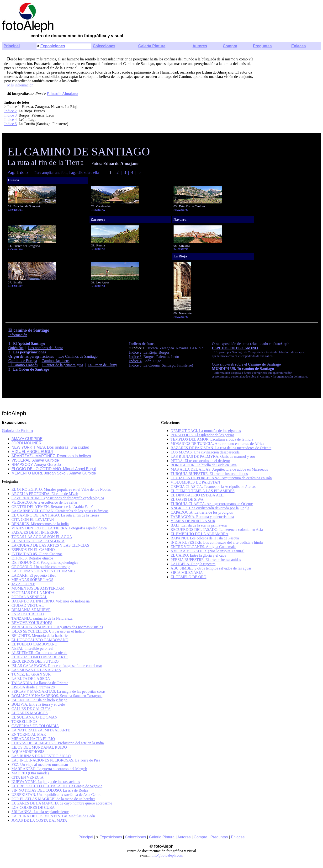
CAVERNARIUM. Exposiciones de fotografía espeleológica (58, 498)
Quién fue (16, 348)
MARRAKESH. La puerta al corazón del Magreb (49, 769)
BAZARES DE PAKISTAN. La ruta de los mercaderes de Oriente (221, 448)
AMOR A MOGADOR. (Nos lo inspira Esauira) (208, 551)
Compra (230, 46)
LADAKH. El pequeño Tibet (34, 575)
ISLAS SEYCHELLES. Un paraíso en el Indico (48, 631)
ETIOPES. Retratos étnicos (32, 558)
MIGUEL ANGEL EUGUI (32, 452)
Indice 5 (11, 124)
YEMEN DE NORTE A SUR (193, 521)
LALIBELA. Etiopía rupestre (193, 564)
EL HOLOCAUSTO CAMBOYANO (40, 640)
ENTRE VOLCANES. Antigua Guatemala (203, 547)
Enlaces (298, 46)
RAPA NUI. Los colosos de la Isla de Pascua (205, 538)
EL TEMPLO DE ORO (189, 577)
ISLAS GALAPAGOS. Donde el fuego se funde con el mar (57, 666)
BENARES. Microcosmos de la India (40, 524)
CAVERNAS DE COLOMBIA (35, 726)
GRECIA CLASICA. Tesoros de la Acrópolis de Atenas (213, 487)
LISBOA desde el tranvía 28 (33, 687)
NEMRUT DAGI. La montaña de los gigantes (206, 431)
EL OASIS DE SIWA (187, 499)
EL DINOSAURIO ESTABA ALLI (198, 495)
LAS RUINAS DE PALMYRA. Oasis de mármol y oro (213, 456)
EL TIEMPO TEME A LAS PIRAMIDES (203, 491)
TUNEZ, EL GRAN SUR (31, 674)
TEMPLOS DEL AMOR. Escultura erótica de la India (212, 439)
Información (18, 335)
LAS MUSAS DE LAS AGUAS (36, 670)
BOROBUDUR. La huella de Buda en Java (204, 465)
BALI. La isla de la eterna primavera (199, 525)
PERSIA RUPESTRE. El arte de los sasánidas (206, 560)
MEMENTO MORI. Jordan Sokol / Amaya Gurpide (54, 473)
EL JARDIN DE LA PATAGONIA (38, 541)
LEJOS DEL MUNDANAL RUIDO (39, 747)
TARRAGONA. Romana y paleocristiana (202, 517)
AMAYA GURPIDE (27, 439)
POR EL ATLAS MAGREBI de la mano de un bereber (53, 799)
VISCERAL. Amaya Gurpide (35, 460)
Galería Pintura (152, 46)
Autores (200, 46)
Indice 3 (11, 115)
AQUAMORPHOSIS (28, 752)
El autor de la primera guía (63, 365)
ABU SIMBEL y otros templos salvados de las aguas (211, 568)
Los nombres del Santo (46, 348)
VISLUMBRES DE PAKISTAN (195, 482)
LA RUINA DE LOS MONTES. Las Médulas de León (53, 816)
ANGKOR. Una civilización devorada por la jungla (210, 508)
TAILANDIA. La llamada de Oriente (40, 683)
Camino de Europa (23, 361)
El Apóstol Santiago (29, 343)
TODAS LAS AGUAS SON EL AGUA (42, 537)
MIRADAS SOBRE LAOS (32, 580)
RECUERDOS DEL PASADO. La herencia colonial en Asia (217, 530)
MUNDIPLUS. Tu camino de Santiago (243, 369)
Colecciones (104, 46)
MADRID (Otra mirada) (30, 773)
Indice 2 (11, 111)
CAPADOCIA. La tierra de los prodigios (202, 512)
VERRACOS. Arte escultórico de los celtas (45, 502)
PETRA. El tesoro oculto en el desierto (200, 461)
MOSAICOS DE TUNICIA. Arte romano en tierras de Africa (217, 444)
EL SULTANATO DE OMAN (34, 717)
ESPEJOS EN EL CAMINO (235, 348)
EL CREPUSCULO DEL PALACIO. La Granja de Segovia (57, 786)
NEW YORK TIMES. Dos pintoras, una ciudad (50, 447)
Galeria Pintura (162, 837)
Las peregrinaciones (29, 352)
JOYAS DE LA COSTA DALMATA (39, 820)
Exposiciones (53, 46)
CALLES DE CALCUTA (31, 709)
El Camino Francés (23, 365)
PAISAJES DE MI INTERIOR (35, 532)
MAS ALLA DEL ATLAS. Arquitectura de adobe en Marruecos (219, 469)
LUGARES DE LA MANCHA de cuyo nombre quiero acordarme (62, 803)
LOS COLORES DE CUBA (33, 807)
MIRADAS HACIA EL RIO (33, 739)
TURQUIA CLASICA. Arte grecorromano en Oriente (212, 504)
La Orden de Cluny (102, 365)
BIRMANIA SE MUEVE (31, 610)
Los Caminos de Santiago (78, 356)
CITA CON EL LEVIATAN (33, 519)
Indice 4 (11, 120)
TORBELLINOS (24, 722)
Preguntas (262, 46)
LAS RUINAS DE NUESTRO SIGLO (41, 756)
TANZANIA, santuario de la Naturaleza (42, 618)
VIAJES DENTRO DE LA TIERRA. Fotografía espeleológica (59, 528)
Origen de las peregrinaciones (31, 356)
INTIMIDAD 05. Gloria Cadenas (37, 554)
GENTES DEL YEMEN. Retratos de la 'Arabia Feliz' (52, 507)
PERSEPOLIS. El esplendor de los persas (203, 435)
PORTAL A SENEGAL (29, 597)
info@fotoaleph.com (167, 855)
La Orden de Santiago (31, 369)
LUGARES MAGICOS (30, 713)
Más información (20, 85)
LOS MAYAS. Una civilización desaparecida (205, 452)
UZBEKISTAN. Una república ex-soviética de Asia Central (57, 795)
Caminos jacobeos (56, 361)
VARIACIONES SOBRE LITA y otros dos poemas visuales (57, 627)
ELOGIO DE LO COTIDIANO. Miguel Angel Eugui (54, 469)
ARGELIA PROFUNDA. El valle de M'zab (45, 494)
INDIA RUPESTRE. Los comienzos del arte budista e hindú (217, 542)
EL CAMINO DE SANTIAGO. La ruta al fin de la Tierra (55, 515)
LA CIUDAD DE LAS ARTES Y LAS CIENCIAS (50, 545)
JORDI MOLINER (26, 443)
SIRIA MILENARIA (187, 572)
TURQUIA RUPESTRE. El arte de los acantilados (209, 474)
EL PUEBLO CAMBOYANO (34, 644)
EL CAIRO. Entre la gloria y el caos (198, 555)
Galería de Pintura (17, 431)
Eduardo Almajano (63, 94)
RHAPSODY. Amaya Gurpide (36, 465)
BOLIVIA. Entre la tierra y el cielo (38, 704)
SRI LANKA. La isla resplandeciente (40, 812)
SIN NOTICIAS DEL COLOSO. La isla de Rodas (50, 790)
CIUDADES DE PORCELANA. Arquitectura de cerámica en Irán (221, 478)
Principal (12, 46)
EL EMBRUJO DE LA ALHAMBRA (200, 534)
